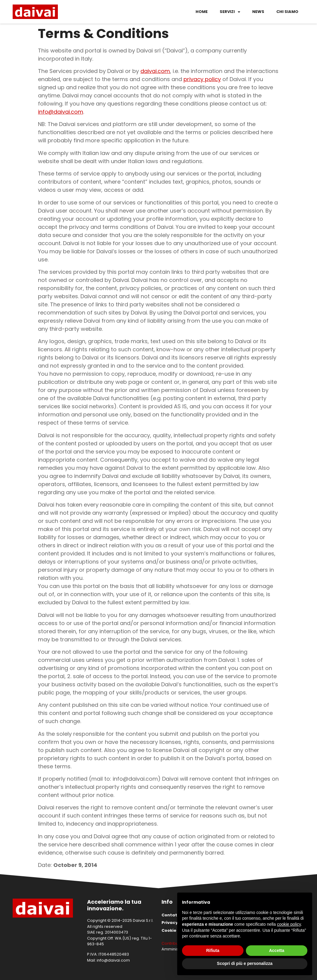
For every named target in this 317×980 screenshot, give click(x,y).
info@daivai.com (61, 112)
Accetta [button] (277, 950)
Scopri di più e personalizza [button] (245, 963)
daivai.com (155, 71)
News (258, 12)
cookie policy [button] (289, 924)
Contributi (171, 943)
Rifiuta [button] (213, 950)
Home (202, 12)
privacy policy (202, 79)
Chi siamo (287, 12)
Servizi (230, 12)
